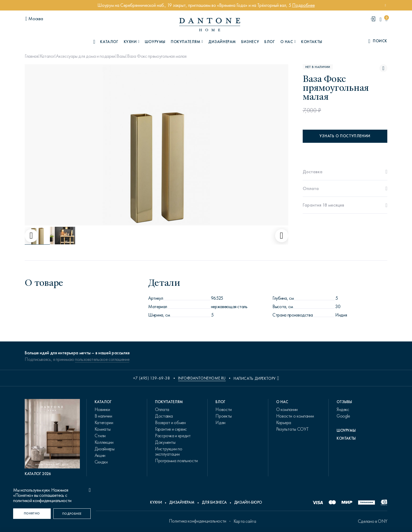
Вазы (121, 56)
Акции (100, 455)
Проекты (223, 416)
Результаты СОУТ (292, 429)
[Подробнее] (72, 514)
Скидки (101, 462)
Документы (165, 442)
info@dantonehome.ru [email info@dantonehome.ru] (202, 378)
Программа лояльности (176, 461)
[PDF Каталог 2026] (52, 438)
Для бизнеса (214, 502)
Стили (100, 436)
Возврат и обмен (170, 423)
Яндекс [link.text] (343, 409)
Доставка (164, 416)
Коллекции (104, 442)
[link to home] (210, 25)
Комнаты (102, 429)
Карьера (284, 423)
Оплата (162, 409)
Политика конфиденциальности (198, 521)
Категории (104, 423)
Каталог (47, 56)
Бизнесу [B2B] (250, 42)
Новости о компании (295, 416)
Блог (270, 42)
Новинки (102, 409)
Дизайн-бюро (248, 502)
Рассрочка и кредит (173, 436)
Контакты (312, 42)
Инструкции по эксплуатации (169, 451)
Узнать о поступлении (345, 136)
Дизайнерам (222, 42)
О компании (287, 409)
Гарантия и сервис (171, 429)
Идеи (220, 423)
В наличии (103, 416)
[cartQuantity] (386, 19)
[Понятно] (32, 514)
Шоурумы (155, 42)
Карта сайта (245, 521)
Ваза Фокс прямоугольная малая (157, 56)
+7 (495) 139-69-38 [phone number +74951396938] (152, 378)
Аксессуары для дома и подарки (86, 56)
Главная (31, 56)
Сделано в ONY (373, 521)
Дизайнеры (105, 449)
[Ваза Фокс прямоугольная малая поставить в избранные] (383, 68)
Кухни (156, 502)
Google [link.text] (343, 416)
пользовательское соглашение (102, 359)
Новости (223, 409)
